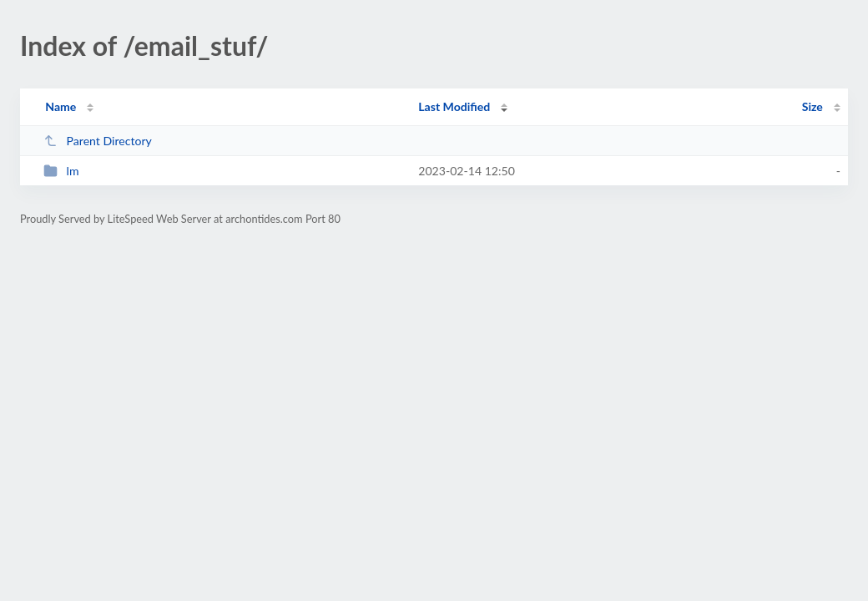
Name (61, 106)
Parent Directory (98, 141)
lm (61, 171)
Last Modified (454, 106)
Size (812, 106)
